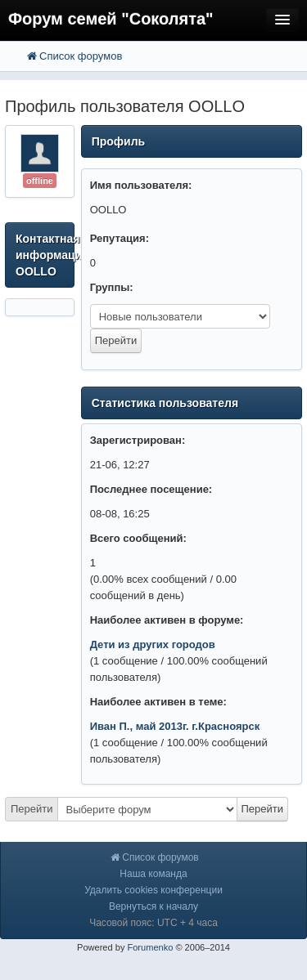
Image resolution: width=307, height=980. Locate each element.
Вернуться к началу (153, 906)
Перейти (32, 809)
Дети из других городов (153, 644)
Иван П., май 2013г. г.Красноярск (175, 726)
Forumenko (150, 947)
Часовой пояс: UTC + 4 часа (153, 923)
